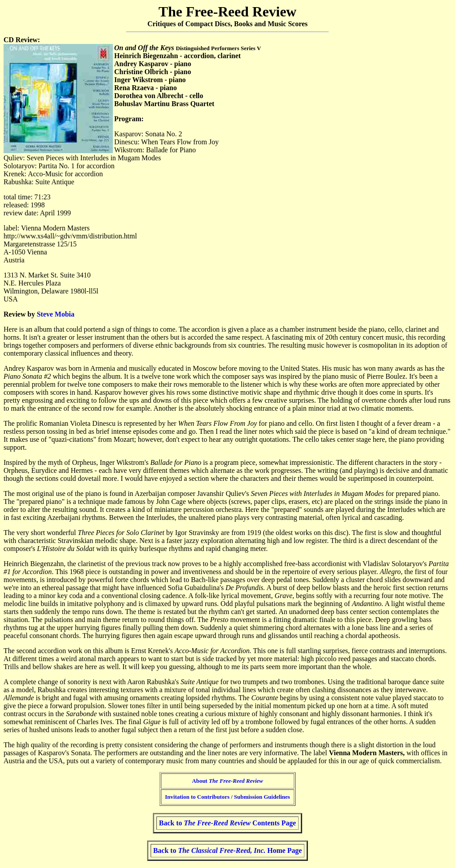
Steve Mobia (56, 314)
